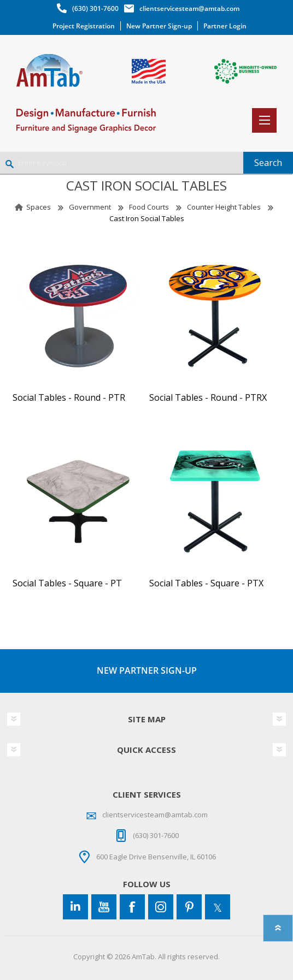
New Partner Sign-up (159, 26)
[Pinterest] (189, 907)
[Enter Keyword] (122, 163)
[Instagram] (161, 907)
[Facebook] (132, 907)
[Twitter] (218, 907)
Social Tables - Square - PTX (206, 583)
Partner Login (225, 26)
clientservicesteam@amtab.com (189, 8)
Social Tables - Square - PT (67, 583)
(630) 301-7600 (95, 8)
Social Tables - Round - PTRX (208, 398)
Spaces (39, 207)
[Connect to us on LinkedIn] (75, 907)
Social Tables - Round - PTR (69, 398)
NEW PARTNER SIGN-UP (147, 670)
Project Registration (84, 26)
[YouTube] (104, 907)
